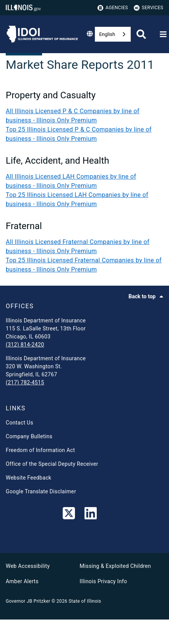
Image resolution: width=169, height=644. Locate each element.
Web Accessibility (28, 566)
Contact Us (19, 423)
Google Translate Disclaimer (41, 491)
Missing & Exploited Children (115, 566)
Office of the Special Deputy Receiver (52, 464)
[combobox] (113, 34)
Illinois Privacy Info (103, 581)
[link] (69, 515)
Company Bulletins (29, 436)
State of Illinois (85, 601)
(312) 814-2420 (25, 345)
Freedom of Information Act (40, 450)
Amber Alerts (22, 581)
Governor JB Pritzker (28, 601)
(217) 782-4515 (25, 382)
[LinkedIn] (91, 515)
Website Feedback (28, 478)
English (107, 34)
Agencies (113, 8)
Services (149, 8)
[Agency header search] (141, 34)
